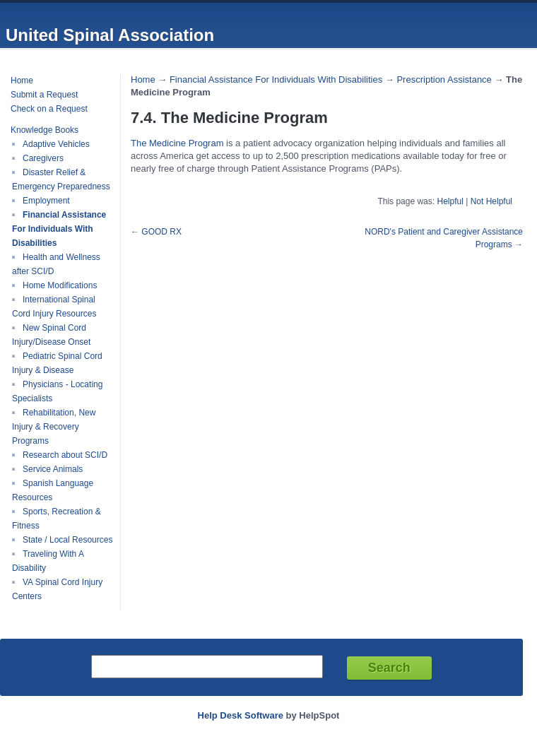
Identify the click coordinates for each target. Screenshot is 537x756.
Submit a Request (44, 95)
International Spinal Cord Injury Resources (54, 307)
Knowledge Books (45, 130)
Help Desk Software (241, 715)
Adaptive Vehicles (56, 144)
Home (22, 81)
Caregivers (43, 158)
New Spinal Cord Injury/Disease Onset (51, 335)
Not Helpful (491, 201)
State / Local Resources (67, 540)
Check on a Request (49, 109)
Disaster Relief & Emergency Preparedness (61, 179)
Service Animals (53, 469)
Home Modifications (60, 285)
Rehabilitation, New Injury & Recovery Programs (54, 427)
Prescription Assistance (444, 79)
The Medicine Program (177, 143)
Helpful (450, 201)
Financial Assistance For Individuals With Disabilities (59, 229)
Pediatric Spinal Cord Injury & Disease (57, 363)
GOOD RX (161, 232)
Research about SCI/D (65, 455)
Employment (46, 201)
